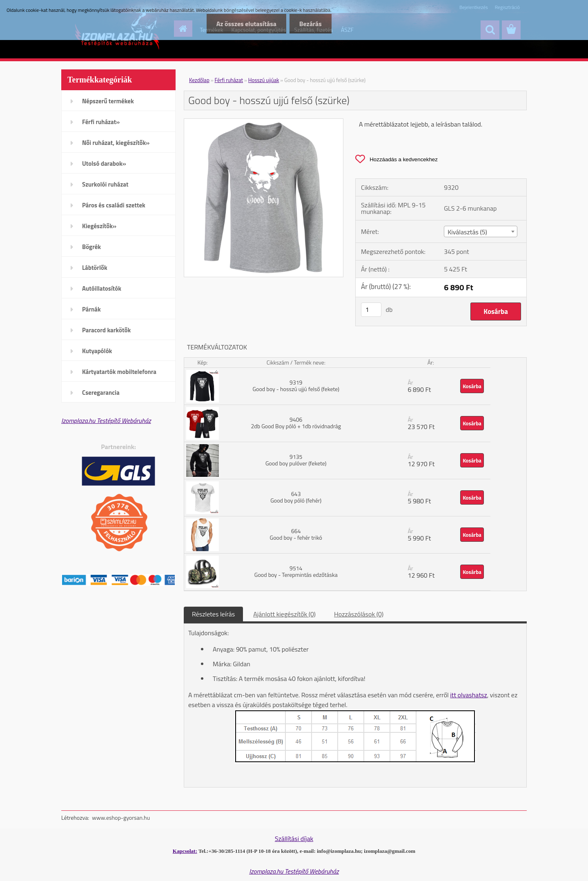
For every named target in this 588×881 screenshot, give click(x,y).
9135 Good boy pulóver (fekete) (296, 460)
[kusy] (371, 310)
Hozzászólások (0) (359, 614)
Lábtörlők (95, 268)
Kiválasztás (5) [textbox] (467, 232)
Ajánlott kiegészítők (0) (284, 614)
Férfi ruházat (229, 80)
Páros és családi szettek (114, 205)
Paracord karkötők (106, 330)
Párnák (91, 309)
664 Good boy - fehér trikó (296, 534)
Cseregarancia (101, 393)
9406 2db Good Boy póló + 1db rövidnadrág (296, 423)
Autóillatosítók (102, 288)
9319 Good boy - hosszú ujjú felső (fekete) (296, 386)
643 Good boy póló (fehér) (296, 497)
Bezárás (310, 24)
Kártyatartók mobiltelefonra (119, 372)
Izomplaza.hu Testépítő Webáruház (106, 420)
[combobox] (480, 231)
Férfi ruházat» (101, 122)
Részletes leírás (213, 614)
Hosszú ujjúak (264, 80)
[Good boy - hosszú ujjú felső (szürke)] (264, 122)
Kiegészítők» (99, 226)
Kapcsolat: (185, 851)
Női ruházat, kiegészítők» (116, 143)
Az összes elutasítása (245, 24)
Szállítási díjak (294, 839)
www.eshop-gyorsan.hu (121, 818)
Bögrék (91, 247)
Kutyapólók (97, 351)
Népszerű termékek (108, 101)
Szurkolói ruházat (105, 184)
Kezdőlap (199, 80)
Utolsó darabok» (104, 164)
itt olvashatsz (468, 695)
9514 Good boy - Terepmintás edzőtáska (296, 571)
